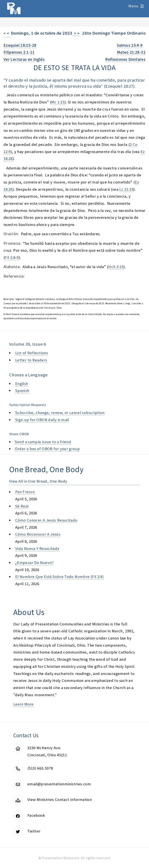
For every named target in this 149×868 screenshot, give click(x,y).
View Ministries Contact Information (60, 800)
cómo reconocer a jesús (38, 534)
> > (76, 33)
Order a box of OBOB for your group (47, 449)
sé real (22, 506)
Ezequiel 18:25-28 (20, 45)
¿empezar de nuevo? (34, 563)
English (22, 384)
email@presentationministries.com (59, 784)
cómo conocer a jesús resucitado (46, 520)
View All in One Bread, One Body (38, 481)
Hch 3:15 (116, 267)
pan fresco (25, 492)
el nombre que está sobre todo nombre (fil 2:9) (59, 577)
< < (7, 33)
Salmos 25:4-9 (130, 45)
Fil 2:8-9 (12, 257)
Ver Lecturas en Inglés (24, 59)
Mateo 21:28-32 (131, 52)
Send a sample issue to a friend (43, 442)
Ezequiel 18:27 (119, 86)
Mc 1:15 (58, 102)
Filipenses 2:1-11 (19, 52)
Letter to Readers (31, 360)
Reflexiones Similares (125, 59)
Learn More (23, 704)
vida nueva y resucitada (37, 548)
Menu (133, 6)
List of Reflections (32, 353)
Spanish (22, 391)
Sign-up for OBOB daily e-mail (42, 420)
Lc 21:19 (126, 189)
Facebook (36, 815)
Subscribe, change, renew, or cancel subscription (60, 413)
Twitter (34, 831)
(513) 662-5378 (40, 768)
